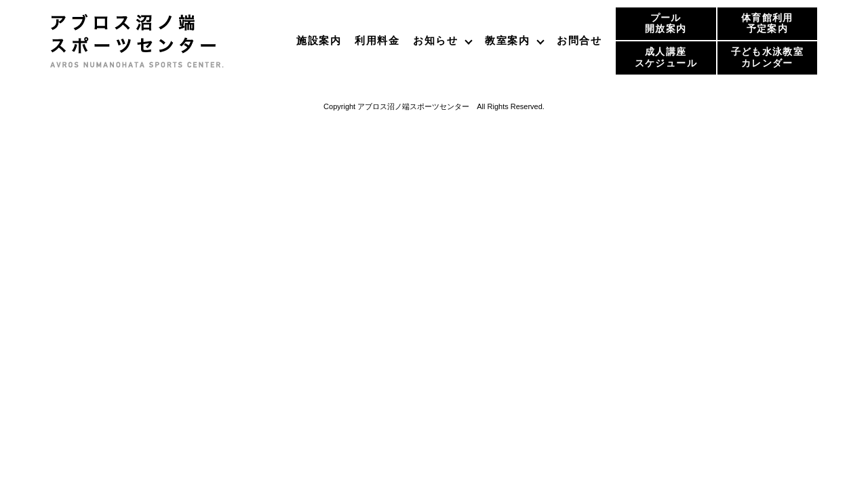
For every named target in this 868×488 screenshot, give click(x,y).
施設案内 (319, 40)
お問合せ (579, 40)
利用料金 (377, 40)
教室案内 (507, 40)
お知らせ (435, 40)
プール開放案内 (666, 23)
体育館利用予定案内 (767, 23)
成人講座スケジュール (666, 57)
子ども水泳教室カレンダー (767, 57)
